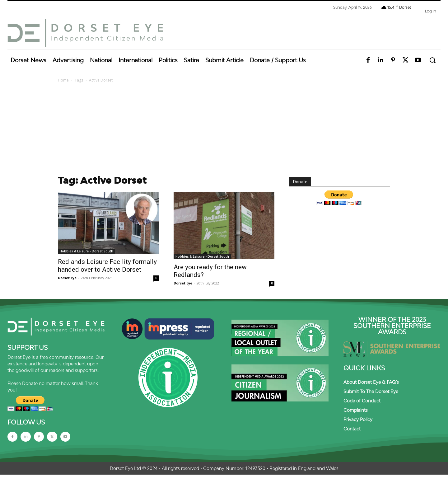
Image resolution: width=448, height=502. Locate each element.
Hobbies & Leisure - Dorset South (86, 251)
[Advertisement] (224, 130)
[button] (432, 60)
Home (63, 80)
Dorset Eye (67, 278)
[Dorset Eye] (85, 33)
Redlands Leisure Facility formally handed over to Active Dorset (107, 266)
